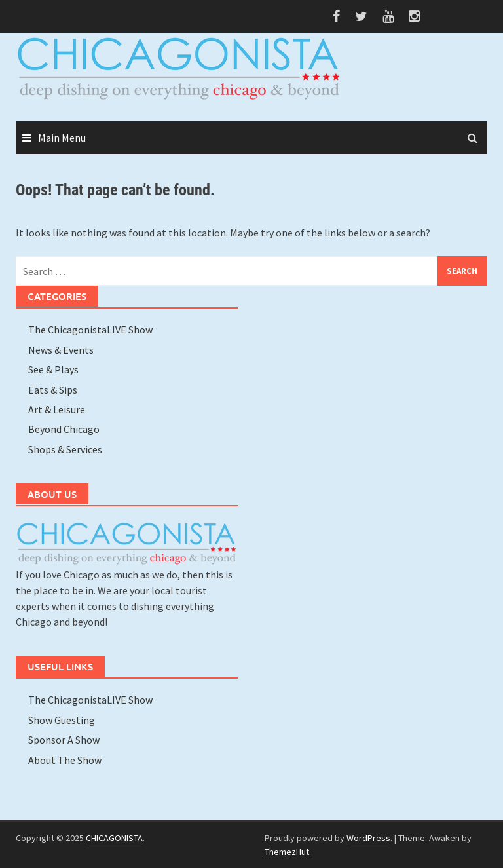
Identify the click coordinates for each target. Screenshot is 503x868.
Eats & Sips (53, 390)
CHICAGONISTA (114, 838)
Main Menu (62, 138)
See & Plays (53, 369)
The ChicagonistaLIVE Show (90, 330)
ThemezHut (287, 852)
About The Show (65, 760)
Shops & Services (65, 449)
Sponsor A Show (64, 740)
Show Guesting (62, 720)
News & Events (61, 350)
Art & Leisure (57, 409)
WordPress (368, 838)
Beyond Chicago (64, 429)
